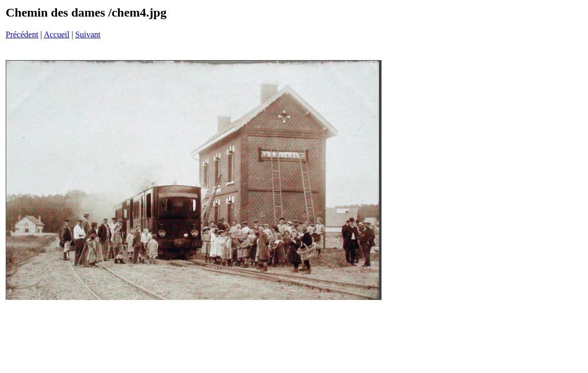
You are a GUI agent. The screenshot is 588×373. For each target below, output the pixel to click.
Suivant (88, 34)
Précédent (22, 34)
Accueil (56, 34)
